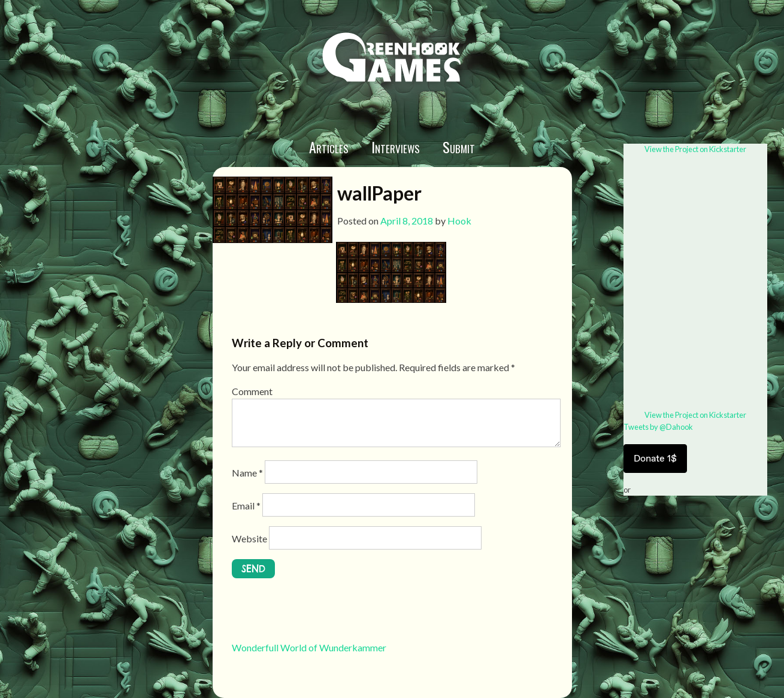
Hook (459, 221)
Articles (329, 147)
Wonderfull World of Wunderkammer (309, 647)
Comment (252, 391)
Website (249, 538)
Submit (459, 147)
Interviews (396, 147)
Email (246, 506)
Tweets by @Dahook (658, 427)
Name (247, 473)
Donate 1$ (655, 458)
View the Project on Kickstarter (695, 149)
